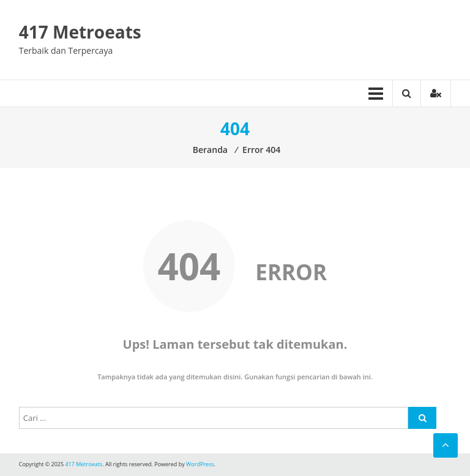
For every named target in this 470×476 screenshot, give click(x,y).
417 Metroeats (80, 32)
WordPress (200, 464)
